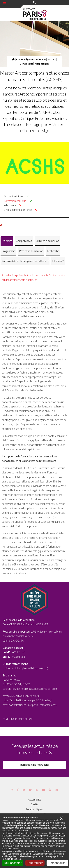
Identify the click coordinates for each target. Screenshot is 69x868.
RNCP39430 (26, 719)
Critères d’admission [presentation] (47, 241)
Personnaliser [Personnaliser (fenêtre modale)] (57, 863)
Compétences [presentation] (24, 241)
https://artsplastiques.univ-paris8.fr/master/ (27, 700)
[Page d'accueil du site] (13, 59)
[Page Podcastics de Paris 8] (50, 790)
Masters (52, 59)
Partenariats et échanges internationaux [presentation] (25, 261)
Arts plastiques (42, 64)
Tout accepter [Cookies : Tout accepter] (13, 863)
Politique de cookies (11, 859)
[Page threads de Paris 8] (37, 790)
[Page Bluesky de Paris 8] (30, 790)
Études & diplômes (25, 59)
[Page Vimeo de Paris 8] (24, 790)
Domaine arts (26, 64)
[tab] (7, 241)
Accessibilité (34, 800)
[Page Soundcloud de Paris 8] (56, 790)
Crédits (34, 804)
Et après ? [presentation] (58, 261)
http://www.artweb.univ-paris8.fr (21, 696)
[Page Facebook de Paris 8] (18, 790)
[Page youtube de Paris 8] (43, 790)
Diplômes (41, 59)
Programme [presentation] (8, 251)
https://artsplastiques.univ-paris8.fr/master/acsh (30, 705)
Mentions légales (34, 809)
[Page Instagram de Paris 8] (12, 790)
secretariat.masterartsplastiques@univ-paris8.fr (30, 689)
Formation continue (15, 201)
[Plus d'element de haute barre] (66, 3)
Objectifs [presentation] (7, 241)
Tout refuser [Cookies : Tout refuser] (35, 863)
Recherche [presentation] (53, 251)
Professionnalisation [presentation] (31, 251)
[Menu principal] (5, 4)
